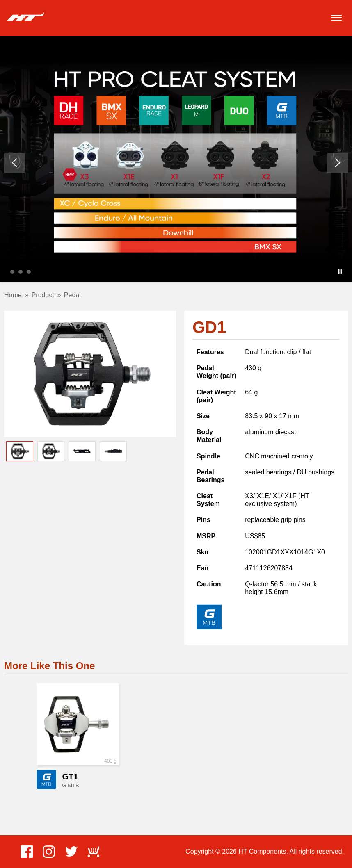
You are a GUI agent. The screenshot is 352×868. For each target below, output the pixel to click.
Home (13, 295)
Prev (14, 163)
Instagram (49, 852)
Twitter (71, 852)
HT (25, 17)
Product (43, 295)
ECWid (94, 852)
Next (338, 163)
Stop (340, 272)
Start (334, 272)
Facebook (27, 852)
